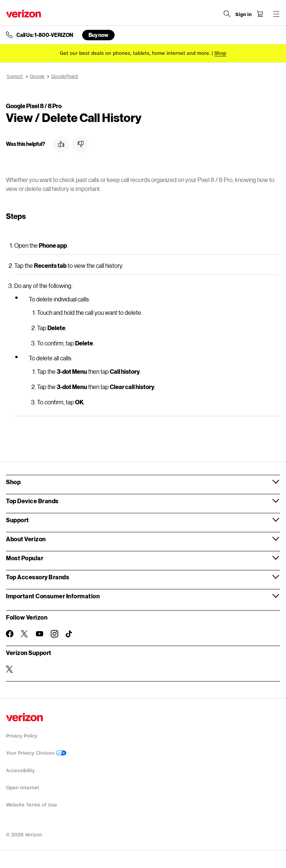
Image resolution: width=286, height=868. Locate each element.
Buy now (98, 35)
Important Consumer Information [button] (53, 596)
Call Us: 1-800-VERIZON (45, 35)
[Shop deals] (220, 53)
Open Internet (23, 788)
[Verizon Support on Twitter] (10, 669)
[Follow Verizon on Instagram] (55, 634)
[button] (61, 144)
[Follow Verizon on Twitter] (25, 634)
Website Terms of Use (32, 805)
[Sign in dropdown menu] (243, 15)
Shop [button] (13, 482)
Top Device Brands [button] (32, 501)
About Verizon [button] (26, 539)
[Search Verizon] (227, 14)
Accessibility (20, 770)
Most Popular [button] (25, 558)
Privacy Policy (22, 736)
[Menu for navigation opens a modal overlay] (276, 14)
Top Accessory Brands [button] (38, 577)
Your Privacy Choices (36, 753)
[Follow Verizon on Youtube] (40, 634)
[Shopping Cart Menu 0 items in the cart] (260, 14)
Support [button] (18, 520)
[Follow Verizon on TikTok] (69, 634)
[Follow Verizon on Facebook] (10, 634)
